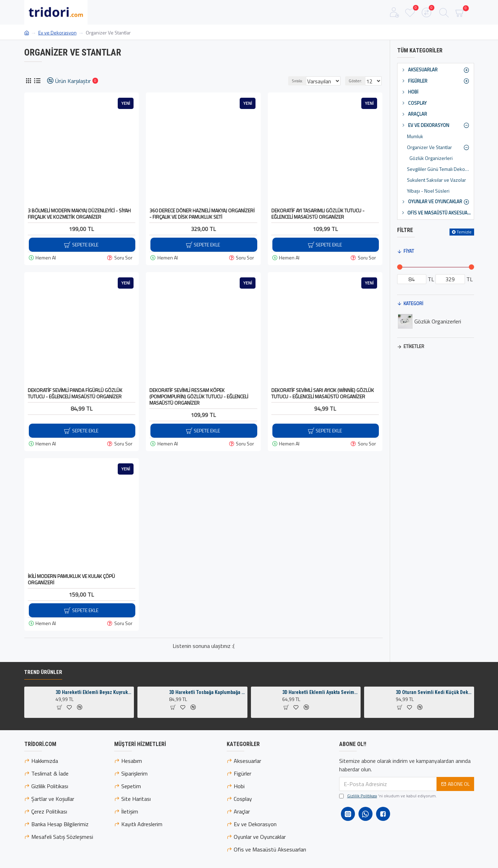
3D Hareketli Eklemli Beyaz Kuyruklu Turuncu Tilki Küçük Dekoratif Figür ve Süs (93, 712)
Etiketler (414, 346)
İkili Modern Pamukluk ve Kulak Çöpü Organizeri (71, 579)
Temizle (464, 232)
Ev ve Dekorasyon (57, 33)
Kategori (413, 303)
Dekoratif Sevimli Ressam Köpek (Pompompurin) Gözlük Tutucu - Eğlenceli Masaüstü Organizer (199, 397)
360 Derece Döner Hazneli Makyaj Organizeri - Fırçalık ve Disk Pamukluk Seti (202, 214)
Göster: (357, 81)
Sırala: (290, 81)
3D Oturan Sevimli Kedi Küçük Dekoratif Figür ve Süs (434, 712)
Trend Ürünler (43, 692)
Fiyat (409, 251)
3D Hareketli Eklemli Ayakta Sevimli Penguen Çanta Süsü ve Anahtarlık (320, 712)
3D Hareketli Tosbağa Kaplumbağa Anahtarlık (207, 712)
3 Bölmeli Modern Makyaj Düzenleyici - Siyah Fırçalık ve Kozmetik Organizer (79, 214)
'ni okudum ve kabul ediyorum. (388, 816)
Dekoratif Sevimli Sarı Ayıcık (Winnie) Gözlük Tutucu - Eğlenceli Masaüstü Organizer (323, 393)
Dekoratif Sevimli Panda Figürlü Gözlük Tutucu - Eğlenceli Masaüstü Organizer (75, 393)
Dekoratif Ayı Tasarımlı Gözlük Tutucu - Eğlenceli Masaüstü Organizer (318, 214)
